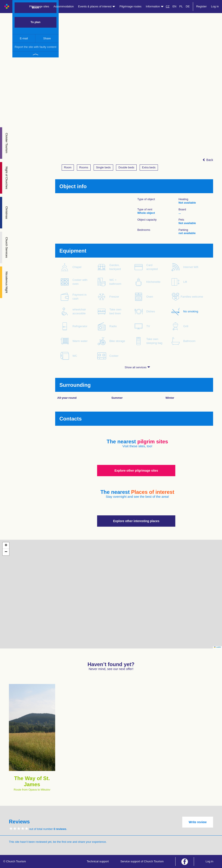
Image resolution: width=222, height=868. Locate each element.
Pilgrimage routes (130, 6)
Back (208, 160)
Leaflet (217, 647)
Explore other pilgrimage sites (136, 471)
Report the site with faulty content (35, 47)
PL (181, 6)
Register (201, 6)
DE (188, 6)
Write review (198, 822)
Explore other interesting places (136, 521)
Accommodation (64, 6)
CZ (168, 6)
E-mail (24, 38)
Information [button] (155, 6)
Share (47, 38)
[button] (6, 546)
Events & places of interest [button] (97, 6)
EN (174, 6)
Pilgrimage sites (39, 6)
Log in (215, 6)
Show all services (137, 367)
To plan (36, 22)
